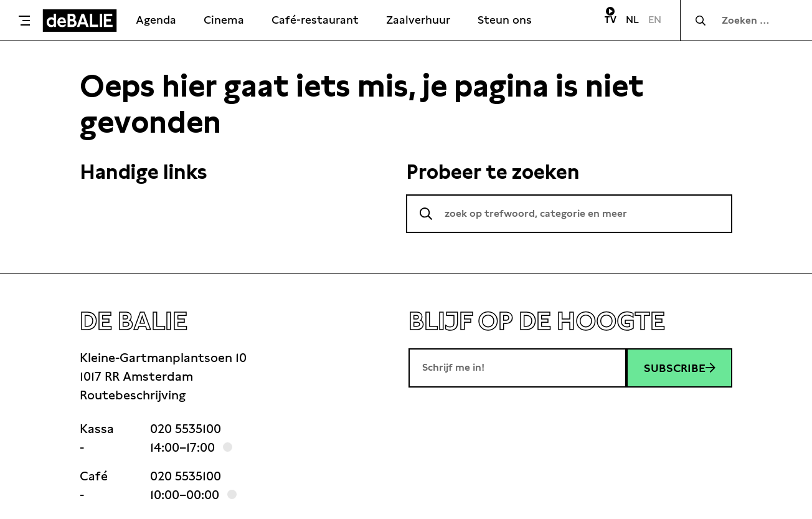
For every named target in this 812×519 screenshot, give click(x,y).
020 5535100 (186, 429)
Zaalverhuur (418, 20)
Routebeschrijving (133, 395)
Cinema (224, 20)
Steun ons (505, 20)
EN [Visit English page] (655, 20)
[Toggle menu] (24, 21)
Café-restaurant (315, 20)
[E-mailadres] (517, 368)
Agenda (156, 20)
